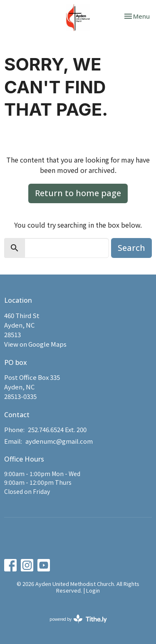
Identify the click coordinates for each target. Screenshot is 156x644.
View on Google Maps (35, 344)
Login (93, 590)
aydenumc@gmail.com (59, 441)
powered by (78, 619)
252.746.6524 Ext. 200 (57, 429)
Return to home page (78, 193)
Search (131, 248)
